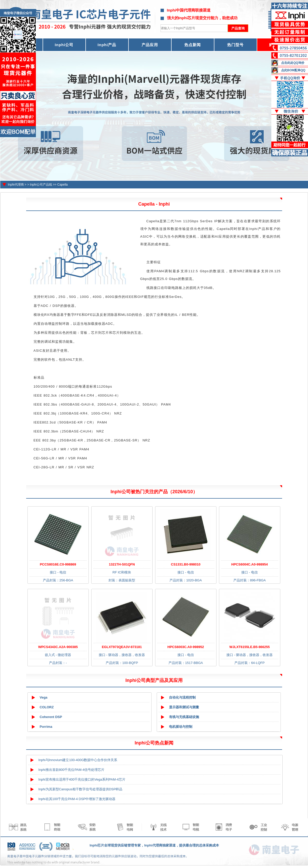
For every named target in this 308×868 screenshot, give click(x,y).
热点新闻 (193, 45)
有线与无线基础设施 (184, 717)
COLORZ (47, 707)
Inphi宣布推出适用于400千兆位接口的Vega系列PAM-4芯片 (82, 779)
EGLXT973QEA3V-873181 (122, 647)
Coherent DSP (51, 717)
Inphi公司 (64, 45)
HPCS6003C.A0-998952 (186, 647)
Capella (62, 185)
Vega (44, 697)
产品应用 (150, 45)
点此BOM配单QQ (293, 70)
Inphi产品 (107, 45)
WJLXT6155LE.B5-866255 (250, 647)
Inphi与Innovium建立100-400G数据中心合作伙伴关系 (78, 760)
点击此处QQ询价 (293, 63)
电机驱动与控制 (181, 727)
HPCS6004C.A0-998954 (250, 564)
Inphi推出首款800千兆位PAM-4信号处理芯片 (72, 770)
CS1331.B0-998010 (186, 564)
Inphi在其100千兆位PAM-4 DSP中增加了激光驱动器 (77, 799)
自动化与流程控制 (182, 697)
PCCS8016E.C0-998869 (58, 564)
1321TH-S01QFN (122, 564)
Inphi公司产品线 (41, 185)
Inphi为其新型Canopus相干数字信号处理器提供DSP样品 (81, 789)
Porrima (46, 727)
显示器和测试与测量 (184, 707)
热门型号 (235, 45)
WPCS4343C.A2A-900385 (58, 647)
